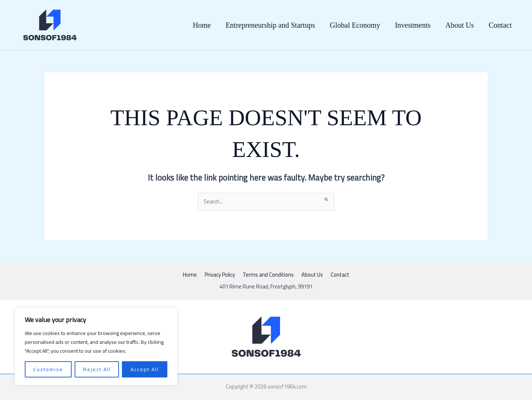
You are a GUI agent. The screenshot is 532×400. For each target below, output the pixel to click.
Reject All (97, 369)
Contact (500, 25)
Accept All (145, 369)
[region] (96, 346)
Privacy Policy (221, 275)
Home (202, 25)
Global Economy (355, 25)
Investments (413, 25)
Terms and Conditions (268, 275)
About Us (460, 25)
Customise (48, 369)
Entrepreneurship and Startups (270, 25)
